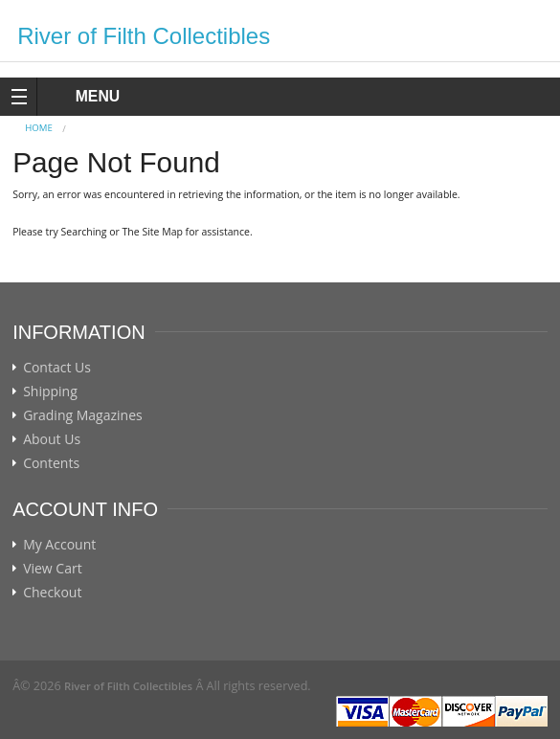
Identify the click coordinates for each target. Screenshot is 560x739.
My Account (59, 545)
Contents (51, 463)
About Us (52, 439)
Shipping (50, 392)
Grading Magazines (83, 415)
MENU (80, 96)
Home (39, 128)
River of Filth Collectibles (144, 36)
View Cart (53, 569)
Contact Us (57, 368)
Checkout (52, 593)
